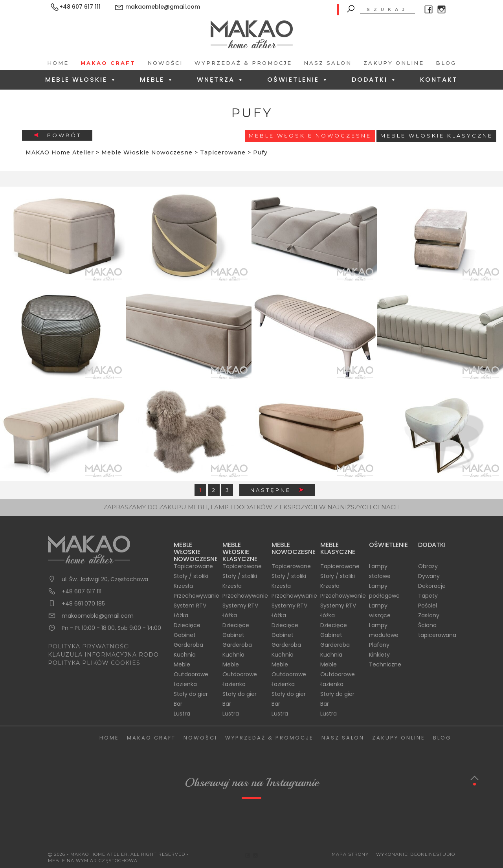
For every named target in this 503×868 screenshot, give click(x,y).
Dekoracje (432, 586)
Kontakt (439, 80)
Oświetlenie (298, 80)
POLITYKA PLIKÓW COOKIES (94, 663)
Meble (157, 80)
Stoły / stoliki (191, 576)
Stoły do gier (191, 694)
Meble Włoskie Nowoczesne (310, 136)
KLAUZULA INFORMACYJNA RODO (103, 655)
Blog (446, 63)
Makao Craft (108, 63)
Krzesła (183, 586)
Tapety (428, 596)
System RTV (190, 606)
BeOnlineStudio (433, 854)
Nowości (165, 63)
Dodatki (374, 80)
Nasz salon (328, 63)
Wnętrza (221, 80)
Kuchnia (185, 655)
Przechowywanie (196, 596)
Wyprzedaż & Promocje (243, 63)
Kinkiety (379, 655)
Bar (178, 704)
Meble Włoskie (81, 80)
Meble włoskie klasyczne (437, 136)
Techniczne (385, 664)
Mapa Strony (350, 854)
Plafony (379, 645)
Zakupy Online (394, 63)
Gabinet (185, 635)
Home (58, 63)
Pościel (428, 606)
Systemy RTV (240, 606)
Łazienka (185, 684)
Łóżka (181, 615)
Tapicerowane (193, 566)
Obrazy (428, 566)
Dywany (429, 576)
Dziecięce (187, 625)
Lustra (182, 714)
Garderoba (188, 645)
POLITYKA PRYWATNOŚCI (89, 646)
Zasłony (429, 615)
